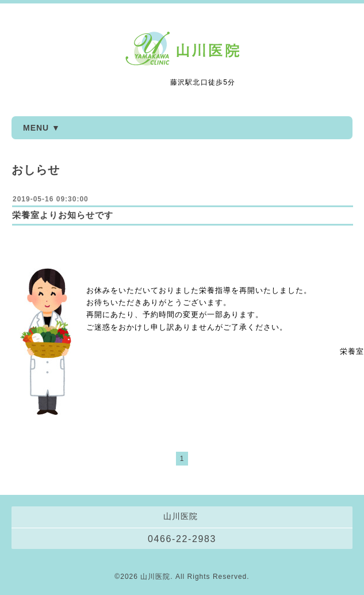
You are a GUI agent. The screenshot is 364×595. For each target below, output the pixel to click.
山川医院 (155, 577)
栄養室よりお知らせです (63, 215)
